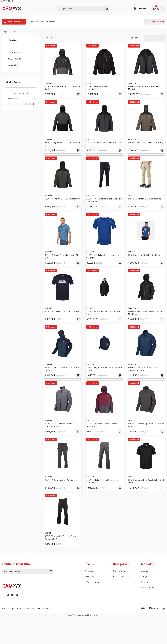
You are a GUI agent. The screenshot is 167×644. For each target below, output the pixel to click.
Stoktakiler (51, 38)
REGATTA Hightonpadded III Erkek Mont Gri (61, 145)
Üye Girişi (89, 604)
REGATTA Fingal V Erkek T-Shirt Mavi (146, 262)
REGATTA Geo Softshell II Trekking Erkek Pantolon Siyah (103, 204)
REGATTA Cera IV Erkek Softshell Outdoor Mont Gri (61, 441)
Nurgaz (144, 604)
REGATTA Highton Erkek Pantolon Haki (61, 501)
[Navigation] (14, 22)
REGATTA (12, 32)
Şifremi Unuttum (93, 609)
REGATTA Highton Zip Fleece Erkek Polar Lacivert (103, 382)
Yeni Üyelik (90, 598)
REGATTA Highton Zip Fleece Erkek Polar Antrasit (145, 441)
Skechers (145, 609)
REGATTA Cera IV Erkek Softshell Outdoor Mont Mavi (144, 382)
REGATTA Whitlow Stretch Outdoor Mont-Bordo (103, 441)
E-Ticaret (79, 642)
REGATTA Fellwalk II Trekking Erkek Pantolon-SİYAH (62, 560)
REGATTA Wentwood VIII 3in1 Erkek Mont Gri (145, 86)
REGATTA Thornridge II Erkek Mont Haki (62, 204)
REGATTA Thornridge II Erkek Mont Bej (145, 145)
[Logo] (15, 9)
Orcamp (144, 598)
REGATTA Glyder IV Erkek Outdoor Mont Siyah (103, 323)
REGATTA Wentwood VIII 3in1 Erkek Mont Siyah (104, 86)
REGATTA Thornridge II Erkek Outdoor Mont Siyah (143, 323)
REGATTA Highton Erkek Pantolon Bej (145, 204)
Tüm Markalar (30, 104)
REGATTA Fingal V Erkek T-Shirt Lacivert (60, 323)
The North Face (148, 615)
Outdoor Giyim (36, 22)
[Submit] (52, 599)
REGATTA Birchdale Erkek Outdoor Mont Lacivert (62, 382)
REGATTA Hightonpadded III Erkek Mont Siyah (61, 86)
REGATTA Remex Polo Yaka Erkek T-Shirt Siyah (146, 501)
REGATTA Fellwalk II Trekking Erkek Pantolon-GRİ (104, 501)
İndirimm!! (51, 22)
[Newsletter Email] (28, 599)
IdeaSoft (71, 642)
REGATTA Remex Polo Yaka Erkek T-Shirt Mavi (62, 264)
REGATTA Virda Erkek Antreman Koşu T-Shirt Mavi (102, 264)
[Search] (83, 9)
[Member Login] (140, 9)
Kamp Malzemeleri (121, 604)
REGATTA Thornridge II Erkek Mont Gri (104, 145)
